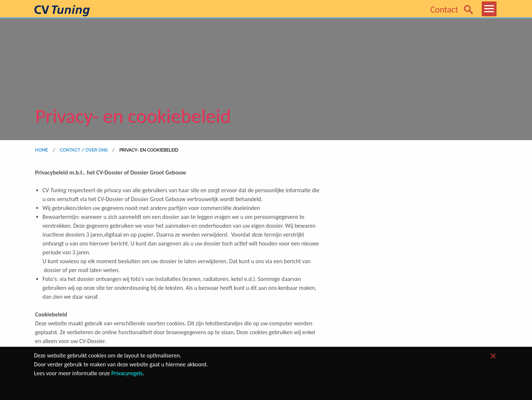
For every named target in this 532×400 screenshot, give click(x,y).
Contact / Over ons (82, 150)
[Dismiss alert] (493, 356)
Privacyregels (127, 373)
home (42, 150)
